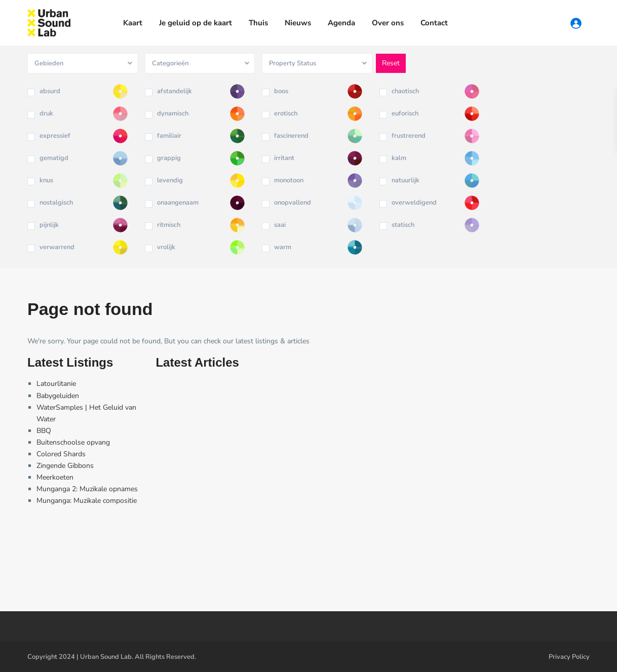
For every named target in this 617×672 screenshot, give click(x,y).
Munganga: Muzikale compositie (87, 501)
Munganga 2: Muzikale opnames (87, 489)
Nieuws (298, 23)
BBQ (44, 431)
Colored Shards (61, 454)
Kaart (133, 23)
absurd (50, 91)
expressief (55, 136)
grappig (169, 158)
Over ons (388, 23)
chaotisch (405, 91)
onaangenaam (178, 203)
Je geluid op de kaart (196, 23)
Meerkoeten (55, 477)
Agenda (341, 23)
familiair (169, 136)
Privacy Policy (569, 657)
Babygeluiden (58, 396)
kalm (399, 158)
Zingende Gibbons (65, 466)
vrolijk (166, 247)
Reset (391, 63)
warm (283, 247)
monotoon (289, 180)
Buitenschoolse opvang (73, 442)
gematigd (54, 158)
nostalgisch (56, 203)
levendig (170, 180)
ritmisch (169, 225)
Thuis (258, 23)
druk (46, 113)
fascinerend (291, 136)
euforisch (405, 113)
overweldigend (414, 203)
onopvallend (293, 203)
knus (46, 180)
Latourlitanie (56, 384)
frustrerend (409, 136)
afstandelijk (175, 91)
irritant (284, 158)
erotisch (286, 113)
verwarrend (57, 247)
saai (280, 225)
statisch (403, 225)
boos (281, 91)
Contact (434, 23)
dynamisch (173, 113)
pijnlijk (49, 225)
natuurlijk (406, 180)
